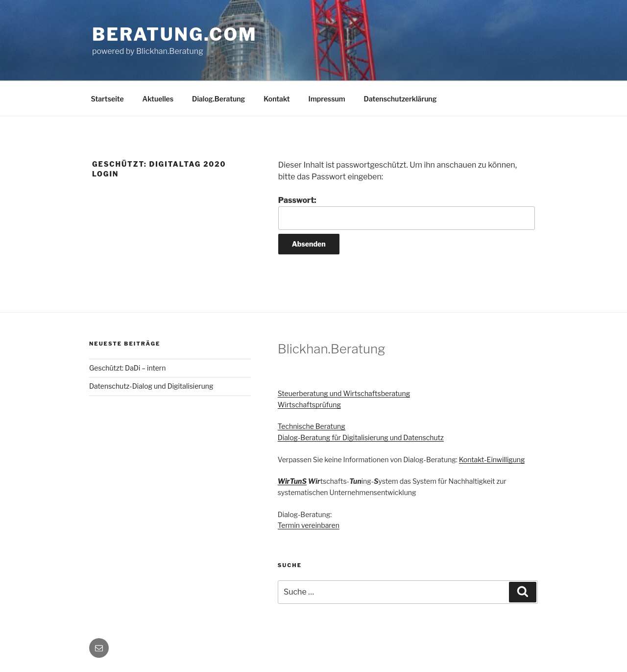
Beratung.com (175, 34)
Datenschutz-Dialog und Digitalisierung (151, 386)
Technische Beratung (312, 426)
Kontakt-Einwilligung (492, 460)
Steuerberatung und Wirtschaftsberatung (344, 393)
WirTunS (292, 481)
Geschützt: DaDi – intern (127, 368)
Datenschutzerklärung (400, 99)
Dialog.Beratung (218, 99)
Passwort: (407, 213)
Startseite (108, 99)
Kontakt (277, 99)
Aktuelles (158, 99)
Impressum (327, 99)
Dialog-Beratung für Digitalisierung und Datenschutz (361, 437)
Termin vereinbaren (309, 525)
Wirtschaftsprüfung (309, 405)
